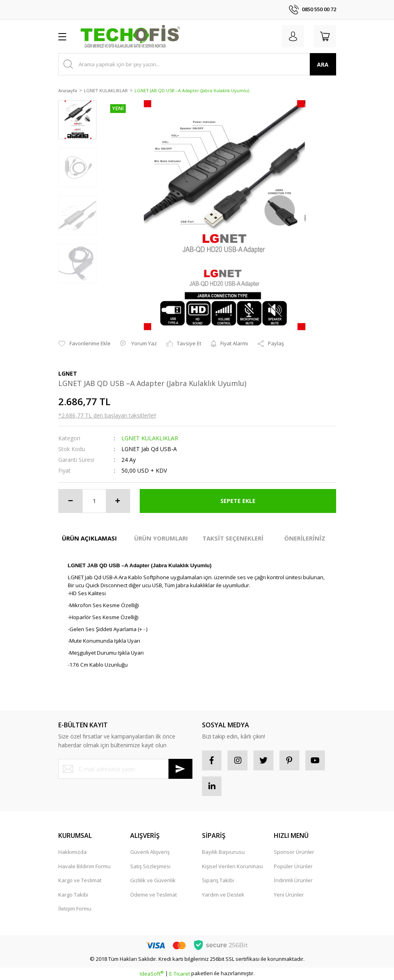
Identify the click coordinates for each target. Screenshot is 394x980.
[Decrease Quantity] (71, 501)
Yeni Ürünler (289, 895)
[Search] (197, 64)
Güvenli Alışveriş (150, 852)
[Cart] (325, 36)
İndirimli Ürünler (293, 881)
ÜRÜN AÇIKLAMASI (89, 538)
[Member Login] (293, 36)
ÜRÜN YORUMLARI (161, 538)
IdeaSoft (152, 974)
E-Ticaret (180, 974)
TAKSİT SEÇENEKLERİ (233, 538)
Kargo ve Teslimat (80, 881)
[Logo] (131, 36)
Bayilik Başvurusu (223, 852)
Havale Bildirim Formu (84, 866)
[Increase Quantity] (118, 501)
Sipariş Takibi (218, 881)
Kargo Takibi (73, 895)
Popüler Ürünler (293, 866)
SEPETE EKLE (238, 501)
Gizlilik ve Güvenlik (153, 881)
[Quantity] (94, 501)
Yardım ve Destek (223, 895)
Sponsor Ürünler (294, 852)
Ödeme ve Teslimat (153, 895)
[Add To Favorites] (84, 344)
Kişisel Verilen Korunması (233, 866)
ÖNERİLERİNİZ (305, 538)
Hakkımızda (72, 852)
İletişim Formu (75, 909)
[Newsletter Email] (125, 769)
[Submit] (180, 769)
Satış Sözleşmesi (150, 866)
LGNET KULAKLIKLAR (150, 438)
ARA (323, 64)
